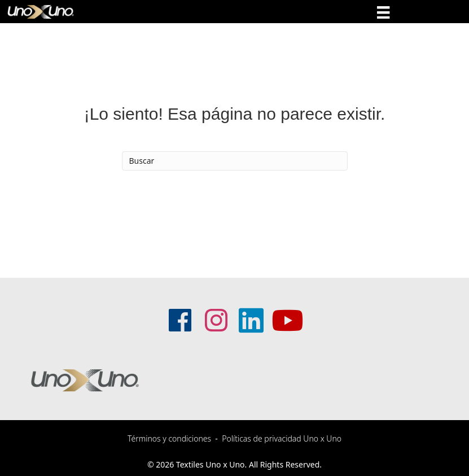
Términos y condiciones (169, 438)
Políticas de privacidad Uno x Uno (282, 438)
